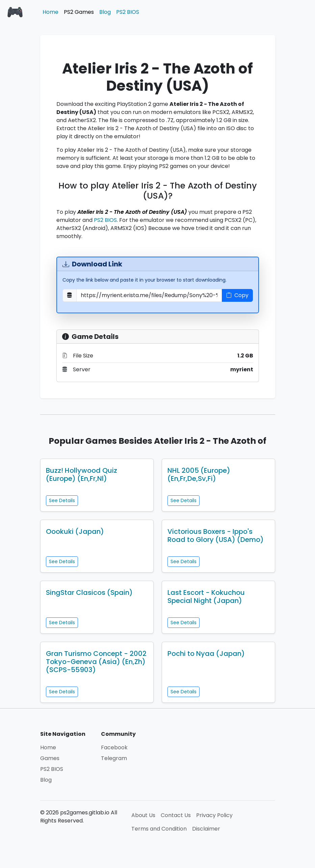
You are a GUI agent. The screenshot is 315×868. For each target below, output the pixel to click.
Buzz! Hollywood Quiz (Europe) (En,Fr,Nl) (82, 474)
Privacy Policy (214, 815)
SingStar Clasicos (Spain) (89, 592)
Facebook (114, 747)
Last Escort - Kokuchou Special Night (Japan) (206, 597)
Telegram (114, 758)
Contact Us (176, 815)
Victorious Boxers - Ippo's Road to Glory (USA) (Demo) (216, 536)
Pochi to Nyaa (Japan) (206, 654)
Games (50, 758)
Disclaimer (206, 829)
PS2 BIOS (128, 12)
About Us (143, 815)
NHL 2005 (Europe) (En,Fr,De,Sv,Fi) (199, 474)
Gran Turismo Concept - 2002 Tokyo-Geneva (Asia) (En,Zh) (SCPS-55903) (96, 662)
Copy (237, 295)
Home (50, 12)
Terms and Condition (159, 829)
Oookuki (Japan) (75, 531)
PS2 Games (79, 12)
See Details (62, 500)
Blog (105, 12)
